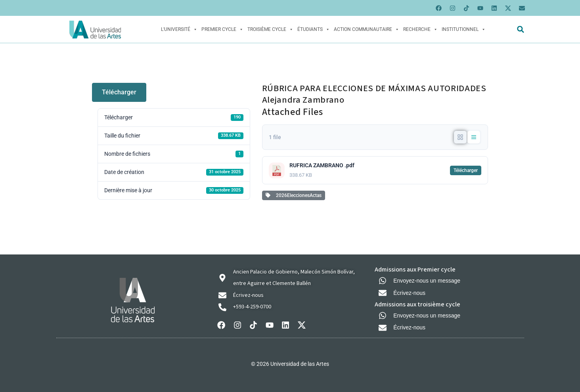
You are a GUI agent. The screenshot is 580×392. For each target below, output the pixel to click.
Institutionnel (464, 29)
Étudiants (314, 29)
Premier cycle (222, 29)
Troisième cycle (270, 29)
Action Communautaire (367, 29)
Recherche (420, 29)
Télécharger (119, 92)
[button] (521, 30)
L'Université (179, 29)
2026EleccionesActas (294, 195)
